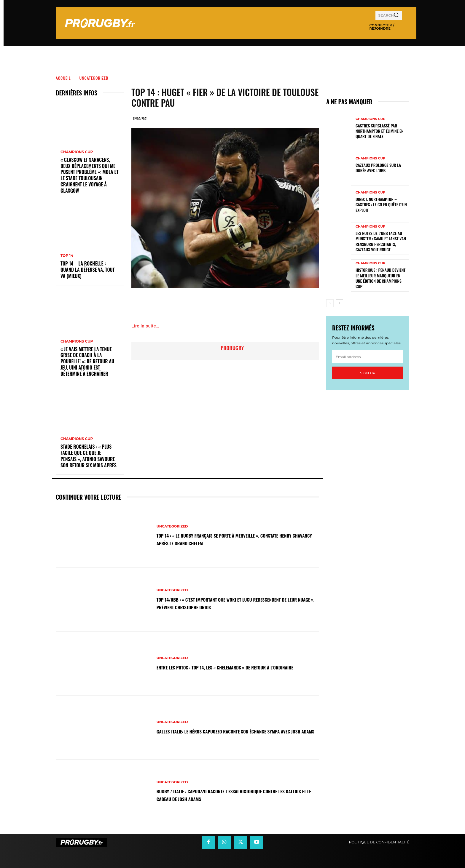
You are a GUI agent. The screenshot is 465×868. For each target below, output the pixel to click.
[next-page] (339, 303)
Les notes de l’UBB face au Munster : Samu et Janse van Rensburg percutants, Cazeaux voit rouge (381, 241)
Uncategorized (94, 78)
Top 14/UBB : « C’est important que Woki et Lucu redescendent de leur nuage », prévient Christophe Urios (233, 603)
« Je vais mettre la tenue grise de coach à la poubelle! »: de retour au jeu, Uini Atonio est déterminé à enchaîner (87, 361)
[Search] (396, 15)
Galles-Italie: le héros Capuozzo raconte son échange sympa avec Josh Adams (237, 731)
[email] (368, 357)
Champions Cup (77, 152)
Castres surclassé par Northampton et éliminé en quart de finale (380, 131)
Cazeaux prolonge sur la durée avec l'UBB (378, 168)
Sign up (368, 373)
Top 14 (67, 256)
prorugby (232, 348)
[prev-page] (330, 303)
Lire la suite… (145, 326)
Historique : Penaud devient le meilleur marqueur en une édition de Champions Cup (380, 278)
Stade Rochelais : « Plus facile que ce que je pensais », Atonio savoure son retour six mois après (89, 456)
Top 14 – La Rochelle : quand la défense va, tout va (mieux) (88, 270)
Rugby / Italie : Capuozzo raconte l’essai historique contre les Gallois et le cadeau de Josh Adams (235, 795)
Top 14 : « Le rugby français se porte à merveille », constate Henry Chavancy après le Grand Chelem (236, 539)
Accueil (63, 78)
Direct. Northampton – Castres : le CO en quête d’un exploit (381, 204)
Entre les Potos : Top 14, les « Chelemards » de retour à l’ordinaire (230, 667)
